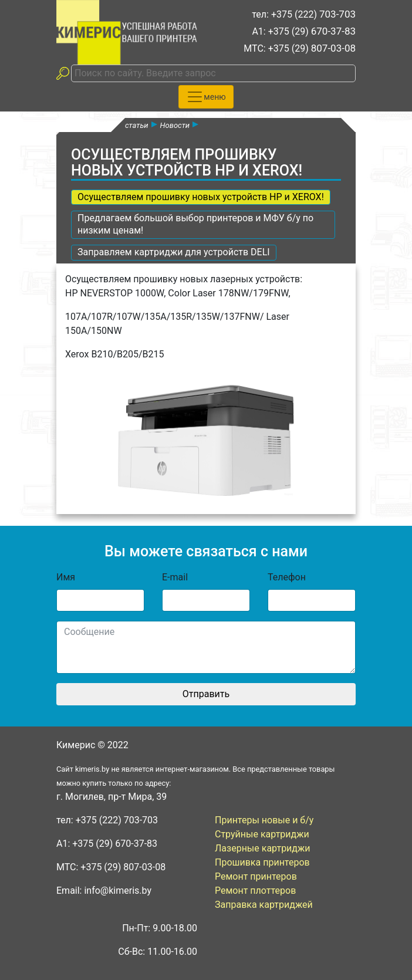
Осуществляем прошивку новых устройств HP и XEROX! (201, 197)
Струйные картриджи (262, 834)
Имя (66, 577)
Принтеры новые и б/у (264, 820)
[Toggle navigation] (206, 97)
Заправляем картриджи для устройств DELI (174, 252)
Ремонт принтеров (256, 876)
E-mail (175, 577)
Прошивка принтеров (262, 862)
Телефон (287, 577)
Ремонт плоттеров (255, 891)
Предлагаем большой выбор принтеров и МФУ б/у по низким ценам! (195, 224)
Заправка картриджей (264, 905)
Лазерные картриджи (263, 848)
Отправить (206, 694)
